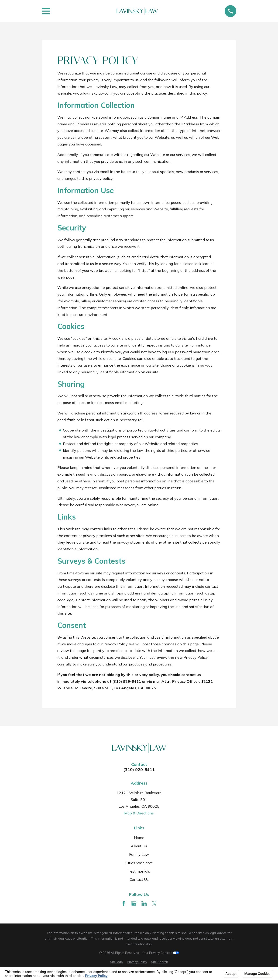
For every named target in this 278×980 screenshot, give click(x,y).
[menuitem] (116, 962)
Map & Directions (139, 813)
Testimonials (139, 871)
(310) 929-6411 (139, 770)
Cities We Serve (139, 863)
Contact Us (139, 879)
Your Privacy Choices (160, 953)
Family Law (139, 854)
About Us (139, 846)
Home (139, 838)
